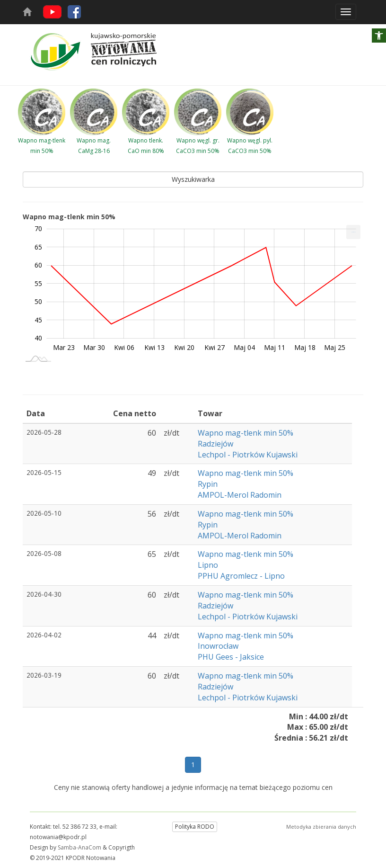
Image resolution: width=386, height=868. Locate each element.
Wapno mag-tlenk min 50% (246, 433)
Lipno (208, 565)
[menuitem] (353, 232)
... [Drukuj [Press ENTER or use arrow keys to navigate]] (354, 230)
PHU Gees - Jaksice (231, 657)
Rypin (208, 484)
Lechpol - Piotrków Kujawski (248, 455)
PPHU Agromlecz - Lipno (241, 576)
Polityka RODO (195, 827)
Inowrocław (218, 646)
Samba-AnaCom (79, 847)
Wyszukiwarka (193, 179)
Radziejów (215, 444)
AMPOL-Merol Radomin (240, 495)
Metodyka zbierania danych (321, 827)
